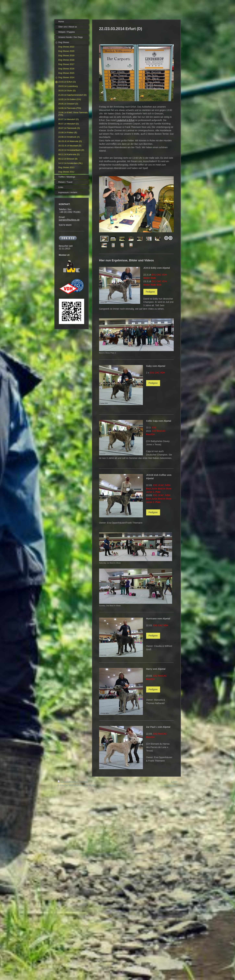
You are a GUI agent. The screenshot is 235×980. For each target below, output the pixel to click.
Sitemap (83, 782)
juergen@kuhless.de (69, 220)
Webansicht (171, 785)
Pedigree (150, 292)
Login (174, 782)
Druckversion (67, 782)
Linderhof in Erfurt (125, 120)
